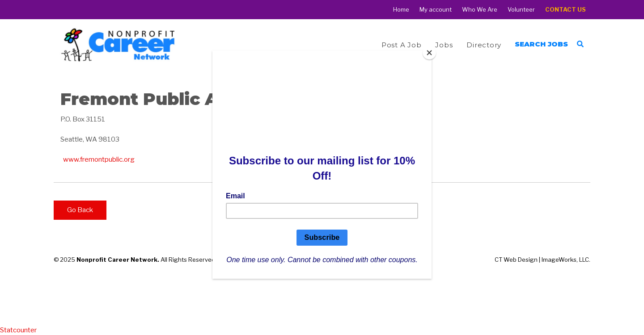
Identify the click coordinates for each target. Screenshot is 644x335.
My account (436, 10)
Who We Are (480, 10)
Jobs (444, 45)
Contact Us (566, 10)
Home (401, 10)
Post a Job (402, 45)
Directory (484, 45)
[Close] (429, 53)
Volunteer (521, 10)
